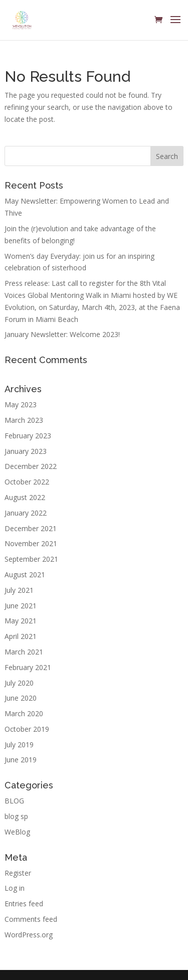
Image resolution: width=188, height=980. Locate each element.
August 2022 (25, 497)
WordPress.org (29, 935)
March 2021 (24, 652)
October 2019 (27, 729)
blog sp (16, 816)
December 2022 (31, 466)
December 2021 (31, 528)
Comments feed (31, 919)
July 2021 (19, 590)
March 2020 (24, 713)
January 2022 (26, 513)
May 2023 (21, 404)
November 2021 (31, 543)
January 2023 (26, 451)
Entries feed (24, 904)
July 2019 (19, 745)
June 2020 (21, 698)
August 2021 (25, 575)
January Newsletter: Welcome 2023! (62, 334)
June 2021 (21, 606)
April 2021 (21, 636)
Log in (15, 888)
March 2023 (24, 420)
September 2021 (31, 559)
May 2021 (21, 621)
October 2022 (27, 482)
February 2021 (28, 667)
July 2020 (19, 683)
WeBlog (17, 832)
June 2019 (21, 760)
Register (18, 873)
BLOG (14, 801)
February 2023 (28, 436)
